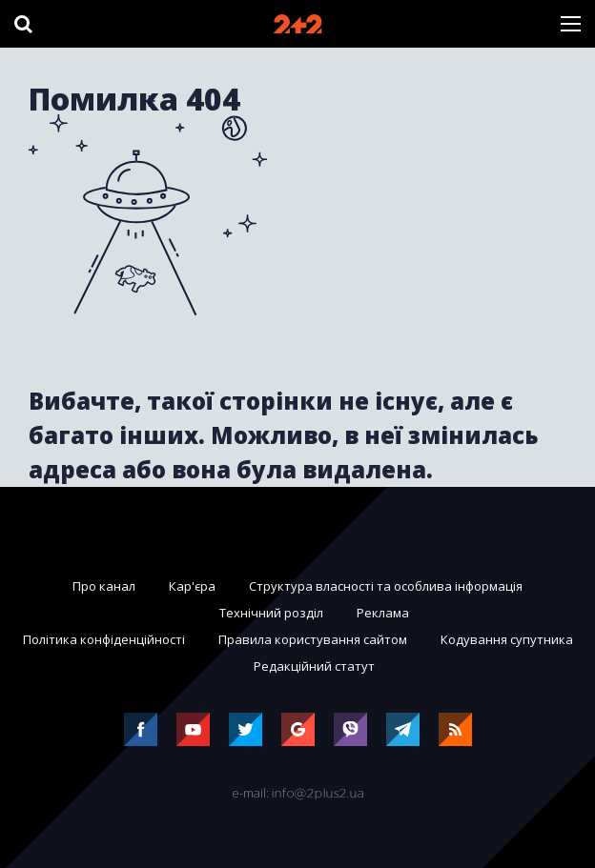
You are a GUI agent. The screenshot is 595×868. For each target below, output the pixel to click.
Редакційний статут (314, 666)
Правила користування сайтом (313, 639)
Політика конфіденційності (104, 639)
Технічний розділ (271, 613)
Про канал (104, 586)
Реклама (383, 613)
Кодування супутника (507, 639)
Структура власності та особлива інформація (386, 586)
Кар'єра (192, 586)
